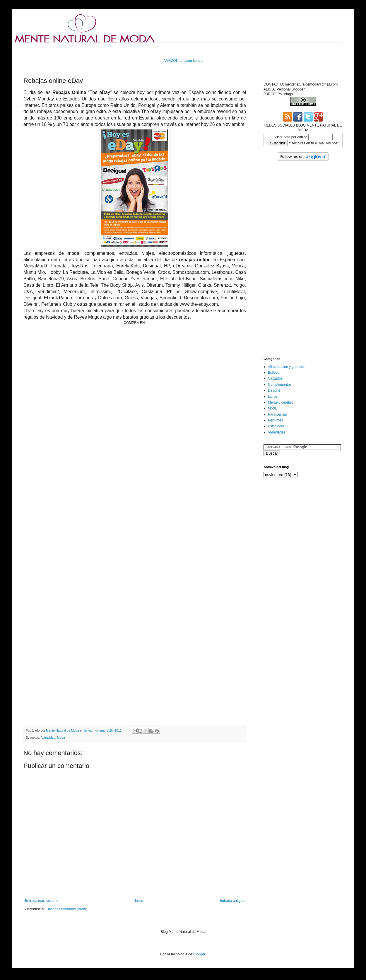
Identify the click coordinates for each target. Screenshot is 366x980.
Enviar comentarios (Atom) (66, 909)
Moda (61, 737)
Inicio (139, 901)
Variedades (277, 432)
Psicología (276, 426)
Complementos (280, 385)
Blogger (199, 954)
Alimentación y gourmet (286, 367)
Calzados (275, 378)
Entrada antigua (232, 901)
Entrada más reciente (42, 901)
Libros (273, 397)
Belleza (274, 373)
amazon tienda (191, 61)
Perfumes (275, 420)
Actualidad (48, 737)
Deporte (274, 390)
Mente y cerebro (281, 402)
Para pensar (277, 414)
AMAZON (171, 61)
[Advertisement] (130, 50)
